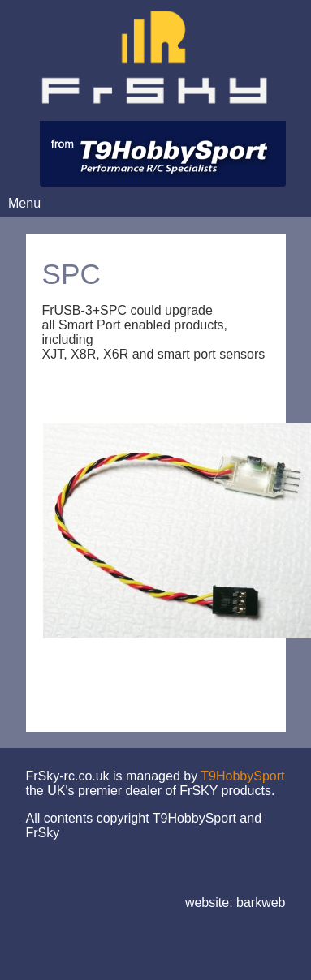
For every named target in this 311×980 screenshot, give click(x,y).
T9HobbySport (242, 776)
